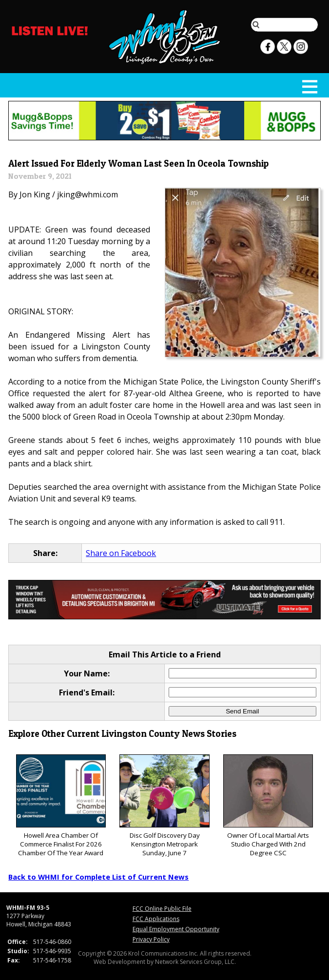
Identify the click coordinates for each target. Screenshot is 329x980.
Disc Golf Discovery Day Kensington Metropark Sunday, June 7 (164, 806)
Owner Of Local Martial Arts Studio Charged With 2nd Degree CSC (268, 806)
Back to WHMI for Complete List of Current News (98, 877)
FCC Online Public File (162, 909)
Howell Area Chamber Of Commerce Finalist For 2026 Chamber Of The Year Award (61, 806)
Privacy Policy (151, 939)
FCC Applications (156, 919)
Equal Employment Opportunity (176, 929)
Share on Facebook (121, 553)
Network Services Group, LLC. (195, 962)
